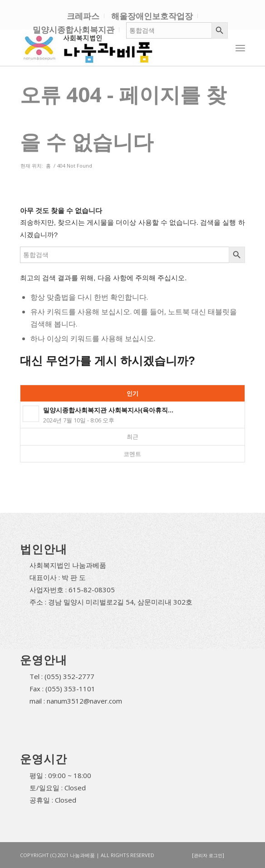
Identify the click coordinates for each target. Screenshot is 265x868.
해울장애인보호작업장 (152, 16)
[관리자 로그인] (208, 855)
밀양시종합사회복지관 (74, 30)
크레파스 (83, 16)
